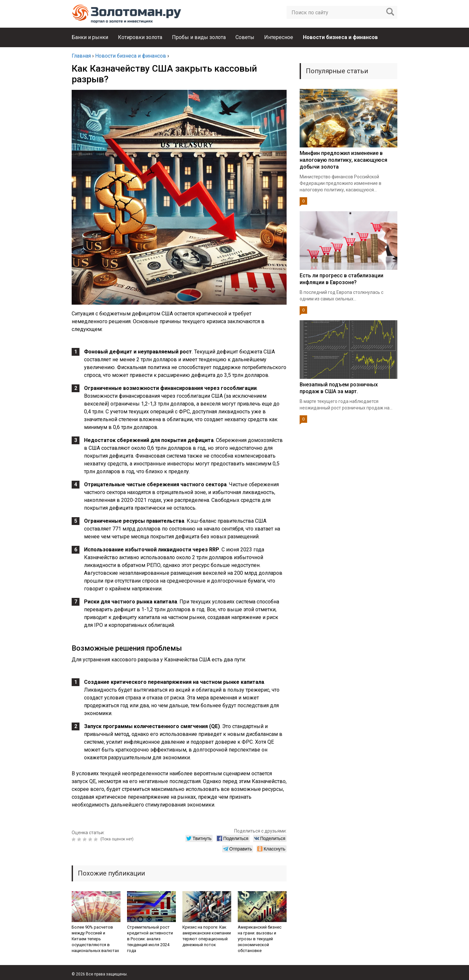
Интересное (279, 37)
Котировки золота (140, 37)
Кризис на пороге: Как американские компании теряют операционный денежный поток (207, 936)
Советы (245, 37)
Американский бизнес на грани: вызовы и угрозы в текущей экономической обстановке (260, 939)
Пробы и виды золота (199, 37)
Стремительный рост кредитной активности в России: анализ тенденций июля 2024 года (150, 939)
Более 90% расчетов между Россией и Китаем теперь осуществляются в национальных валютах (95, 939)
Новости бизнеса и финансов (340, 37)
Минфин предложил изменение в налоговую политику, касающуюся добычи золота (343, 160)
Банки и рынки (90, 37)
